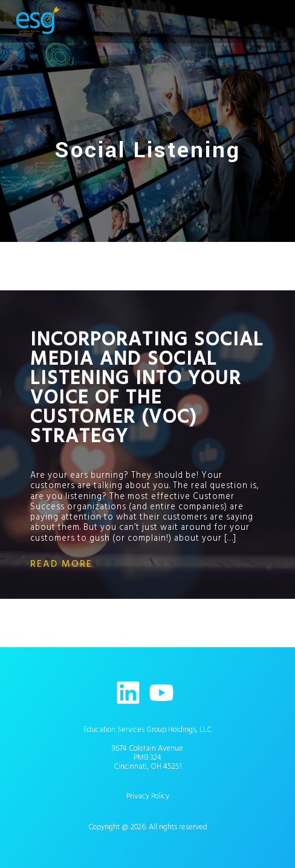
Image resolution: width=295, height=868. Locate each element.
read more (61, 564)
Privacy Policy (148, 796)
